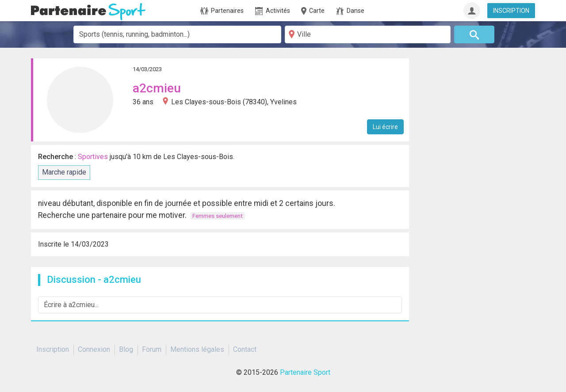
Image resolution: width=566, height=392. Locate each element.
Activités (273, 11)
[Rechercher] (474, 34)
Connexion (94, 349)
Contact (245, 349)
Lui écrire (385, 127)
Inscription (53, 349)
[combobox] (177, 34)
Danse (350, 11)
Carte (312, 11)
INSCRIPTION (511, 11)
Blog (126, 349)
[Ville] (368, 34)
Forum (152, 349)
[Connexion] (472, 11)
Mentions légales (197, 349)
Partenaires (222, 11)
